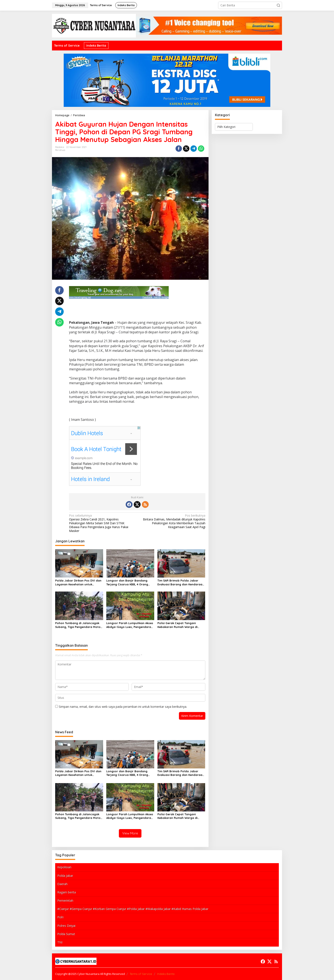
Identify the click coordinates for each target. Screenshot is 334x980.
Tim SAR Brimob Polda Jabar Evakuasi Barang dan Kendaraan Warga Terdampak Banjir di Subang (181, 582)
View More (130, 833)
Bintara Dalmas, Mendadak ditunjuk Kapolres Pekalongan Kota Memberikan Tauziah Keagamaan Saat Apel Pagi (172, 521)
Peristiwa (60, 150)
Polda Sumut (66, 934)
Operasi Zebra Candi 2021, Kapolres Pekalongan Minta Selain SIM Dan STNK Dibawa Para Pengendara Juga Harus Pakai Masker (102, 523)
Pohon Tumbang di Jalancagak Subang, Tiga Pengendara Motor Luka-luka (78, 625)
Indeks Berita (166, 974)
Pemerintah (65, 900)
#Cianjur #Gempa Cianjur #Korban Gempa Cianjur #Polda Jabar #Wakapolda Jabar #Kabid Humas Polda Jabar (133, 909)
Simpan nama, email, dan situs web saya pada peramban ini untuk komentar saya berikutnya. (123, 707)
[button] (278, 5)
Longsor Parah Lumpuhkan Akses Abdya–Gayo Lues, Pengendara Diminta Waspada (130, 625)
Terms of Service (141, 974)
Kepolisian (64, 867)
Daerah (62, 884)
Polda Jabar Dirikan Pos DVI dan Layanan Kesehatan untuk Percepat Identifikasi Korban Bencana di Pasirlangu (78, 582)
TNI (60, 942)
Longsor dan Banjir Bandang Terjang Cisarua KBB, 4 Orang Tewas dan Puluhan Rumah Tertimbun (127, 582)
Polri (60, 917)
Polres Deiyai (66, 926)
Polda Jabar (65, 876)
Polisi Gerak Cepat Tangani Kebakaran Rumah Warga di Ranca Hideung (177, 625)
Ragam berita (67, 892)
